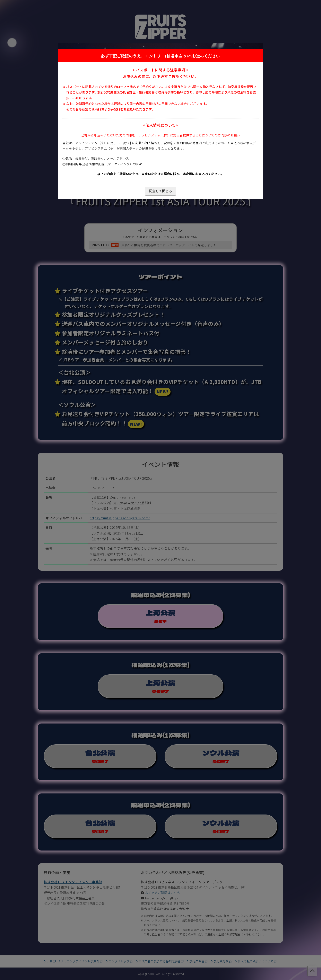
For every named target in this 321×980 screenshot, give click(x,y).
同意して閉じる (160, 191)
